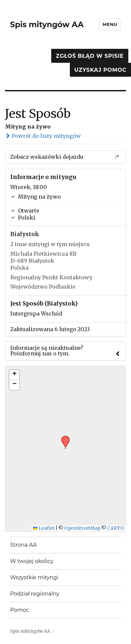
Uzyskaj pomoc (100, 70)
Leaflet (44, 528)
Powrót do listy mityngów (43, 136)
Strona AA (23, 545)
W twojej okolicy (32, 561)
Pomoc (19, 610)
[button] (63, 438)
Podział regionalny (35, 594)
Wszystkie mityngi (34, 577)
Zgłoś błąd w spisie (90, 56)
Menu (110, 24)
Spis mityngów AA (47, 25)
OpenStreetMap (82, 528)
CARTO (116, 528)
